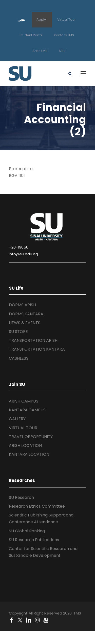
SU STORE (18, 332)
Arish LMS (40, 51)
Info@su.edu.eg (23, 254)
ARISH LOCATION (25, 446)
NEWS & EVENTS (25, 323)
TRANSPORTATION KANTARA (37, 349)
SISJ (62, 51)
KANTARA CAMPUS (27, 410)
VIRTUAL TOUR (23, 428)
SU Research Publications (34, 540)
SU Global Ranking (27, 531)
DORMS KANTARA (26, 314)
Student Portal (31, 35)
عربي (21, 19)
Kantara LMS (64, 35)
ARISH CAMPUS (24, 401)
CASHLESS (19, 358)
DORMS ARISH (22, 305)
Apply (41, 20)
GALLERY (17, 419)
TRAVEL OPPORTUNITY (31, 437)
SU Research (21, 497)
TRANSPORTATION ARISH (33, 340)
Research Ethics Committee (37, 506)
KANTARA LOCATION (29, 454)
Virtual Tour (66, 20)
